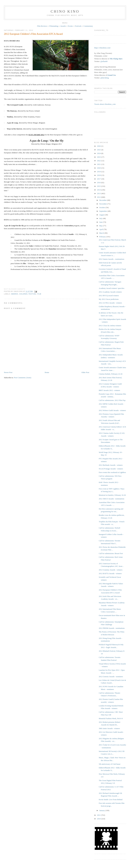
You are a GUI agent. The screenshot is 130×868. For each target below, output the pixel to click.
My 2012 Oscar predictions (109, 299)
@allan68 (104, 61)
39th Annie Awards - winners (109, 728)
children (23, 294)
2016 (99, 183)
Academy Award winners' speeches (112, 288)
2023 (99, 157)
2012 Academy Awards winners (110, 292)
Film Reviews (42, 26)
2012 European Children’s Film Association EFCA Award (33, 34)
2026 (99, 146)
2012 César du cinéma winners (110, 326)
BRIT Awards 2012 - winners (109, 390)
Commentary (88, 26)
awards (15, 294)
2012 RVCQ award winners (109, 296)
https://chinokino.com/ (102, 48)
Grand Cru (112, 75)
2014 (99, 190)
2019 (99, 172)
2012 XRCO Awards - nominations (112, 499)
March (102, 233)
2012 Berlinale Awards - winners (111, 465)
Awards (63, 26)
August (102, 215)
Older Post (85, 372)
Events (70, 26)
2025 (99, 150)
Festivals (78, 26)
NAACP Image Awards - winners (111, 469)
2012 (99, 197)
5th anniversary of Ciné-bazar (110, 764)
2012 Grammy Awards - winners (111, 570)
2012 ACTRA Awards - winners (110, 303)
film (39, 294)
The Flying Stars (116, 59)
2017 (99, 179)
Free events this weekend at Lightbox (112, 472)
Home (47, 372)
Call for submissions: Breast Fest (111, 553)
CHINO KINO (65, 11)
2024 (99, 153)
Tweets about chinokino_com (105, 104)
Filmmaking (54, 26)
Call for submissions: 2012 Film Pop (112, 400)
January (102, 810)
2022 (99, 161)
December (103, 200)
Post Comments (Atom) (23, 378)
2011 (99, 815)
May (101, 226)
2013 (99, 193)
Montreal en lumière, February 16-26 (112, 495)
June (101, 222)
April (101, 229)
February (103, 237)
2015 (99, 186)
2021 (99, 164)
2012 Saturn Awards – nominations (112, 259)
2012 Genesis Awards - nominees (111, 677)
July (101, 218)
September (103, 211)
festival (32, 294)
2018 (99, 175)
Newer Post (8, 372)
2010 (99, 819)
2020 (99, 168)
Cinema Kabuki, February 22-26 (111, 374)
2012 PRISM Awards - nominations (112, 628)
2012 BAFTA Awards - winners (110, 573)
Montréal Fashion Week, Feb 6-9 (111, 718)
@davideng (105, 78)
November (103, 204)
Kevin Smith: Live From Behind (111, 799)
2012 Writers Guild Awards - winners (112, 410)
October (102, 207)
